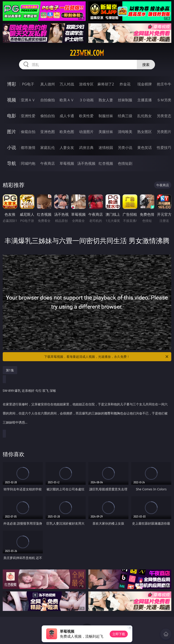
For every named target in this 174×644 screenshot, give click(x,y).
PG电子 (28, 84)
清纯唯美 (125, 132)
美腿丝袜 (106, 132)
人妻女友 (67, 148)
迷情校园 (106, 148)
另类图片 (164, 132)
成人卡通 (67, 116)
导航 (12, 163)
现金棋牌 (145, 84)
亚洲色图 (48, 132)
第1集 (10, 370)
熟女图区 (145, 132)
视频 (12, 100)
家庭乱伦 (48, 148)
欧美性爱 (86, 116)
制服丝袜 (106, 116)
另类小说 (125, 148)
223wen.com (87, 53)
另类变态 (164, 116)
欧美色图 (67, 132)
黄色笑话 (145, 148)
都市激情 (28, 148)
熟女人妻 (106, 100)
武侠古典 (86, 148)
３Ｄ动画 (86, 100)
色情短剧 (125, 163)
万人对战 (67, 84)
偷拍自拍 (48, 116)
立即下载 (119, 634)
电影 (12, 116)
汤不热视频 (86, 163)
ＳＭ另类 (164, 100)
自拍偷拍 (48, 100)
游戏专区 (86, 84)
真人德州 (48, 84)
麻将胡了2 (106, 84)
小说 (12, 147)
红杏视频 (106, 163)
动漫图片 (86, 132)
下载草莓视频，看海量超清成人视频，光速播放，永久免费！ (107, 357)
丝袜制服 (125, 100)
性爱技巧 (164, 148)
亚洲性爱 (28, 116)
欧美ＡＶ (67, 100)
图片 (12, 132)
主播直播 (145, 100)
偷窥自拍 (28, 132)
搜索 (146, 65)
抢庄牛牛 (164, 84)
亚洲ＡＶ (28, 100)
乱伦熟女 (145, 116)
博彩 (12, 84)
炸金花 (125, 84)
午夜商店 (48, 163)
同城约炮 (28, 163)
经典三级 (125, 116)
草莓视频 (67, 163)
